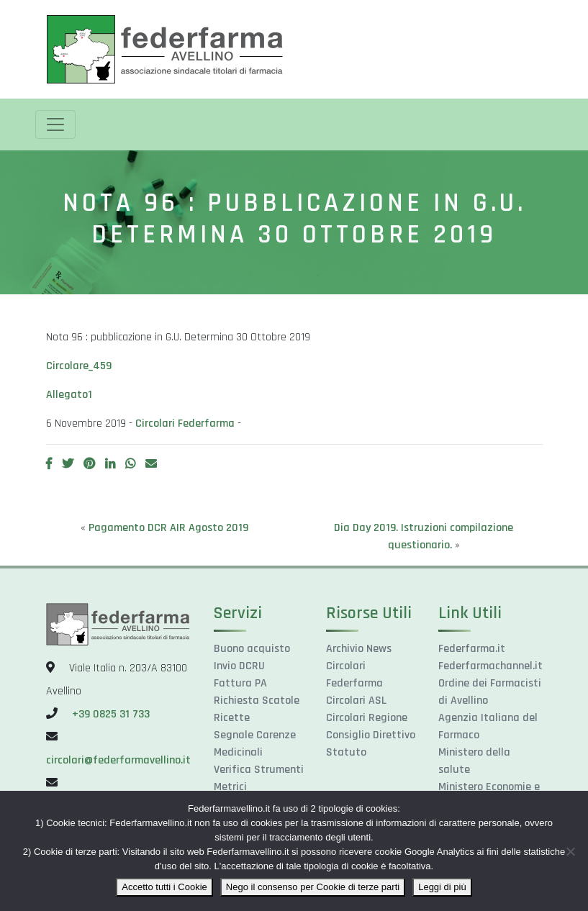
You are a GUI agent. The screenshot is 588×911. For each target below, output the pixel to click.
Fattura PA (240, 683)
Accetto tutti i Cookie (164, 887)
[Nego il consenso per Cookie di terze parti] (570, 851)
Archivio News (359, 649)
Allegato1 (69, 395)
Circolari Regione (367, 718)
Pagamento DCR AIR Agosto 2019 (168, 528)
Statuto (346, 752)
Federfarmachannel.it (490, 666)
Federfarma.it (472, 649)
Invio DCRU (239, 666)
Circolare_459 (79, 366)
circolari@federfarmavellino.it (118, 760)
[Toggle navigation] (55, 124)
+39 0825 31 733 (111, 714)
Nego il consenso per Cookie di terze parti (313, 887)
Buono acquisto (252, 649)
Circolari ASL (356, 701)
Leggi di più (442, 887)
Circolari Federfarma (185, 423)
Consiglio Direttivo (371, 735)
